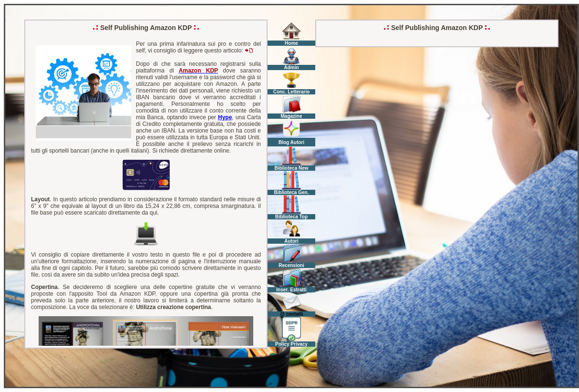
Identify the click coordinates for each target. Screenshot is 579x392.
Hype (225, 117)
